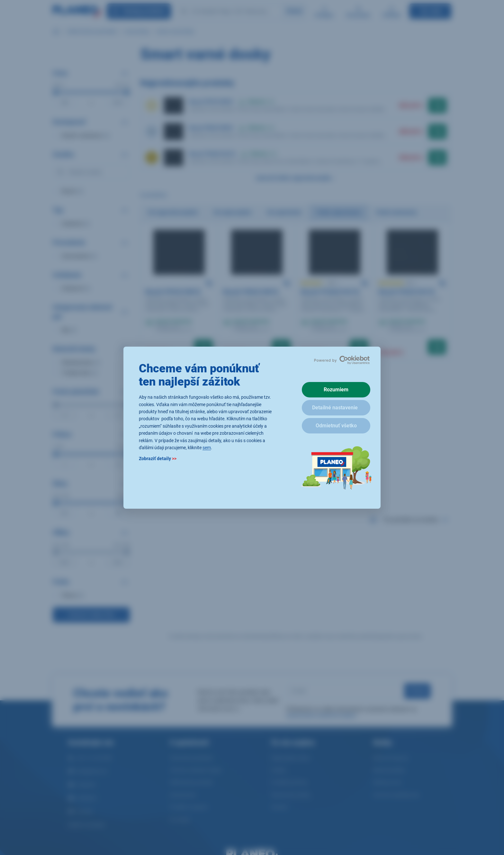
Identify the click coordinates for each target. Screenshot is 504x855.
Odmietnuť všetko (336, 426)
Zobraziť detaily (158, 459)
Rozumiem (336, 390)
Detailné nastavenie (335, 408)
